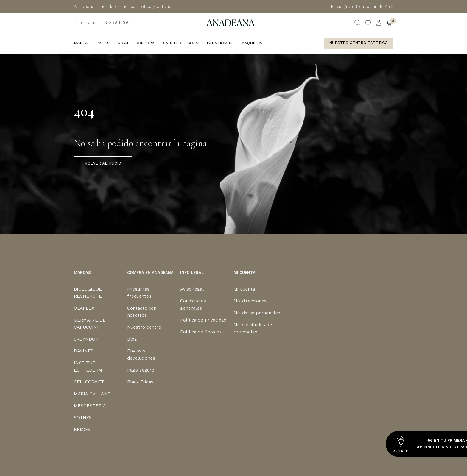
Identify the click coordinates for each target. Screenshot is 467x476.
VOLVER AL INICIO (103, 163)
